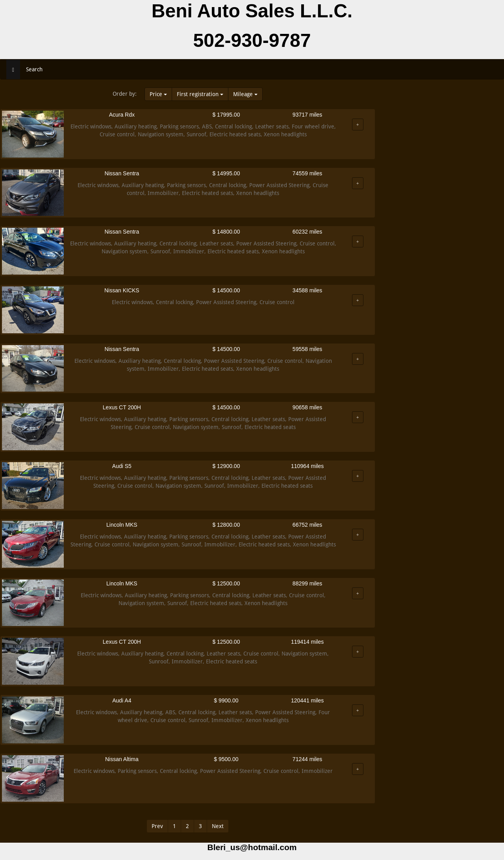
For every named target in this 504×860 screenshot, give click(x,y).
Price (158, 94)
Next (218, 826)
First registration (200, 94)
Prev (157, 826)
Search (34, 69)
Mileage (245, 94)
